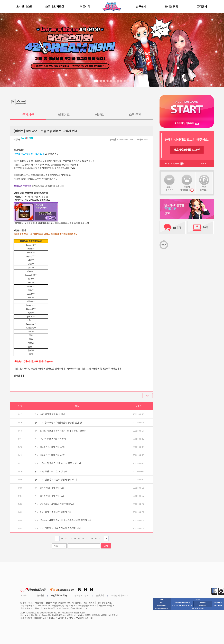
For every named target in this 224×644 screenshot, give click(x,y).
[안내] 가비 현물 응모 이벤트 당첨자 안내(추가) (55, 479)
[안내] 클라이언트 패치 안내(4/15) (49, 447)
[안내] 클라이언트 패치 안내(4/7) (49, 496)
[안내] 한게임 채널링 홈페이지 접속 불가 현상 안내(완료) (60, 431)
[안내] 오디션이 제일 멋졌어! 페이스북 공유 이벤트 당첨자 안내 (63, 520)
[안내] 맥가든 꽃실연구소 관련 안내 (50, 439)
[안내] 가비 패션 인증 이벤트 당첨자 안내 (53, 512)
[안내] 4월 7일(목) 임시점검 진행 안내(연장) (54, 504)
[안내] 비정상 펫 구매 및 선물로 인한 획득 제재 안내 (57, 463)
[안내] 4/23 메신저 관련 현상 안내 (49, 414)
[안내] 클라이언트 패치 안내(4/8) (49, 488)
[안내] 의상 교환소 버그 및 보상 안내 (50, 471)
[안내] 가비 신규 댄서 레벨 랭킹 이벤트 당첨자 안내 (57, 528)
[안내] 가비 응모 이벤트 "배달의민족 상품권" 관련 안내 (59, 422)
